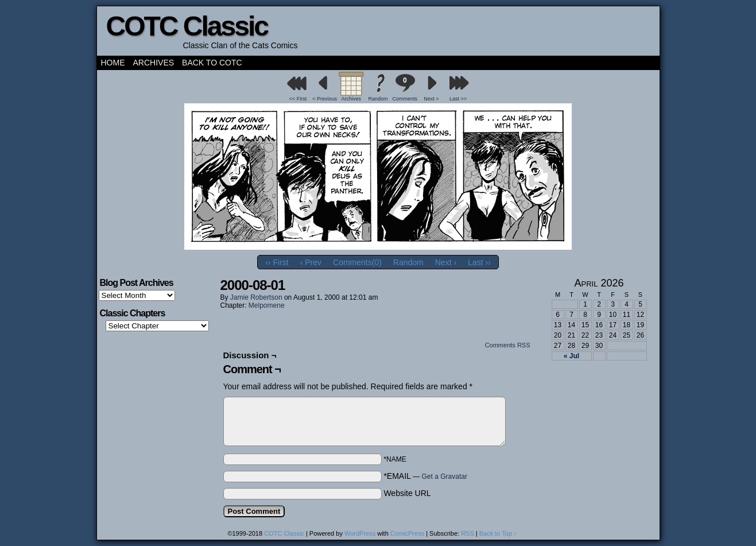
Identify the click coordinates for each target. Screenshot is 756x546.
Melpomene (267, 305)
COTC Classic (187, 26)
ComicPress (407, 533)
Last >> (458, 99)
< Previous (325, 99)
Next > (431, 99)
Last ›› (479, 262)
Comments (405, 88)
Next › (446, 262)
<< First (298, 99)
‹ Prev (311, 262)
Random (378, 99)
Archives (154, 63)
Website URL (407, 493)
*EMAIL (425, 476)
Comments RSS (508, 345)
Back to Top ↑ (498, 533)
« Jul (571, 356)
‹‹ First (277, 262)
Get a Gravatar (445, 477)
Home (113, 63)
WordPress (360, 533)
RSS (468, 533)
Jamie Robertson (256, 297)
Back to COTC (212, 63)
